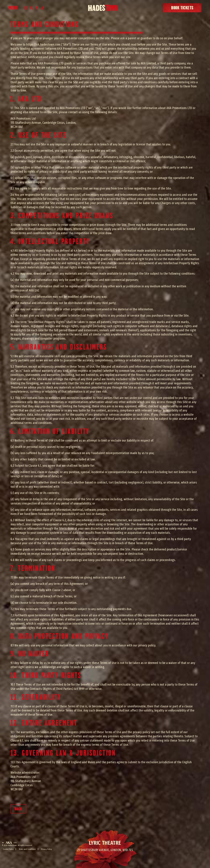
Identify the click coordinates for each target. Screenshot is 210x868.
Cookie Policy (8, 849)
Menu (13, 8)
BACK (18, 809)
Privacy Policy (47, 849)
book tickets (182, 8)
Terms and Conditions (27, 849)
